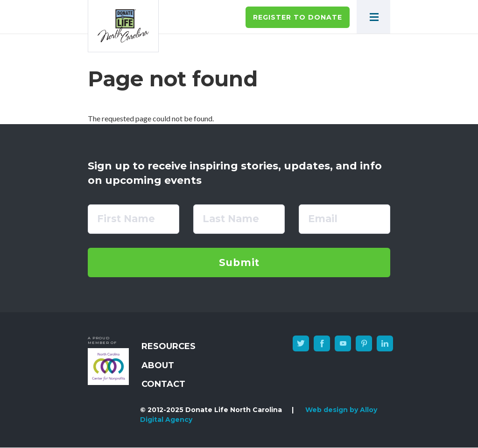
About (158, 365)
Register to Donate (298, 17)
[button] (373, 17)
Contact (163, 384)
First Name (126, 219)
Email (323, 219)
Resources (169, 346)
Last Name (231, 219)
